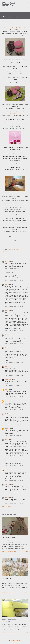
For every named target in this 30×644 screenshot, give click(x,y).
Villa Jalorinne (12, 121)
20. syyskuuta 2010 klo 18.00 (14, 436)
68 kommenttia (12, 551)
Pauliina (8, 367)
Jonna (7, 484)
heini (7, 348)
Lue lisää (26, 551)
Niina (7, 261)
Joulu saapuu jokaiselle (8, 537)
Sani (7, 470)
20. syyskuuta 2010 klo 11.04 (14, 375)
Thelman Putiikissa (15, 114)
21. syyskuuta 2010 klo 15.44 (14, 503)
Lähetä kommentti (7, 507)
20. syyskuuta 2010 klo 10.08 (14, 280)
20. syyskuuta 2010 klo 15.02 (14, 424)
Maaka (7, 310)
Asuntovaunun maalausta (9, 619)
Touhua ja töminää (8, 4)
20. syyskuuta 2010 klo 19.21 (14, 456)
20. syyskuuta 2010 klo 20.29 (14, 480)
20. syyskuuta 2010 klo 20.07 (14, 466)
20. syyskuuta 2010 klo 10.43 (14, 363)
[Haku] (25, 2)
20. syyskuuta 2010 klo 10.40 (14, 344)
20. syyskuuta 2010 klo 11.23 (14, 385)
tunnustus (17, 250)
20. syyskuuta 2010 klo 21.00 (14, 493)
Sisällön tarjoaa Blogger (15, 640)
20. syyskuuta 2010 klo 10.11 (14, 306)
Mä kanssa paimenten (8, 578)
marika (7, 428)
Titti (7, 414)
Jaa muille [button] (4, 252)
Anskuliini (8, 380)
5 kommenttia (12, 633)
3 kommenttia (12, 592)
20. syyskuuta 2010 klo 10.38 (14, 331)
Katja (7, 284)
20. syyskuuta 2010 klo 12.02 (14, 397)
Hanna (7, 390)
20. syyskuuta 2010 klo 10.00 (14, 269)
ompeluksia (11, 250)
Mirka (7, 401)
